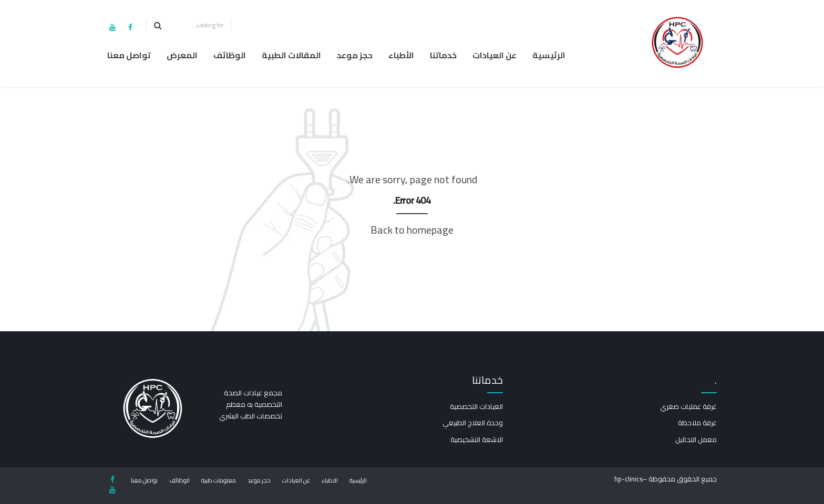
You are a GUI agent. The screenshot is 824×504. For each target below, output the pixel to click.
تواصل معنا (129, 55)
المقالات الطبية (291, 55)
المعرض (182, 55)
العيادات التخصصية (476, 406)
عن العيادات (495, 55)
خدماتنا (443, 55)
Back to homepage (412, 230)
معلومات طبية (219, 480)
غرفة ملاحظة (697, 423)
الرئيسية (549, 55)
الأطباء (401, 55)
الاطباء (330, 480)
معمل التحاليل (696, 439)
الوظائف (230, 55)
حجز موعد (355, 55)
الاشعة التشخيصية (477, 439)
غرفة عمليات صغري (688, 406)
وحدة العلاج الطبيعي (473, 423)
